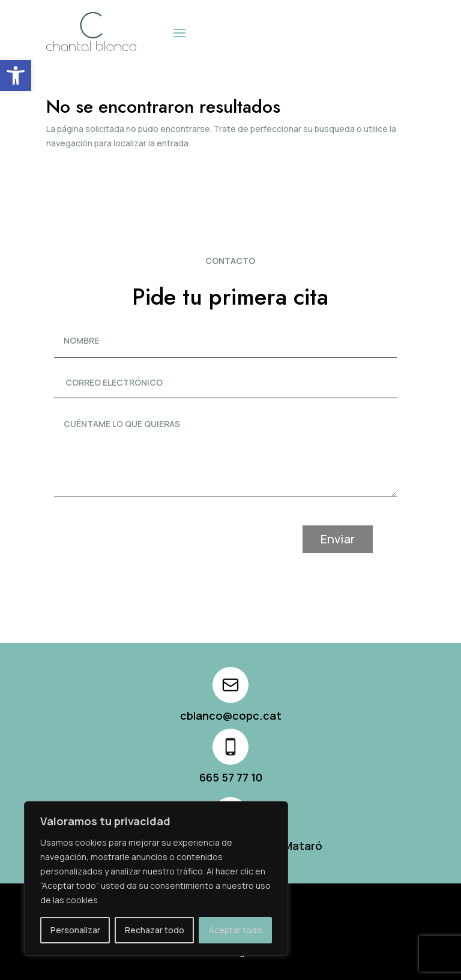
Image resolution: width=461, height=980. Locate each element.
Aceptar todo (236, 930)
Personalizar (75, 930)
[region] (156, 879)
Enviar (362, 539)
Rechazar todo (155, 930)
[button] (16, 76)
